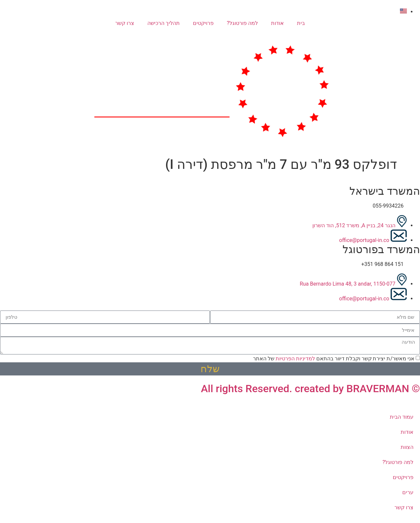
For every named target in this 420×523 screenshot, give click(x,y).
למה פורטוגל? (242, 23)
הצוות (407, 447)
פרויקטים (203, 23)
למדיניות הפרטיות (295, 359)
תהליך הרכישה (164, 23)
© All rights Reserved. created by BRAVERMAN (310, 389)
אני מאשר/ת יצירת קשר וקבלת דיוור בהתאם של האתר (334, 359)
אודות (277, 23)
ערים (408, 492)
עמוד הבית (402, 417)
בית (301, 23)
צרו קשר (125, 23)
